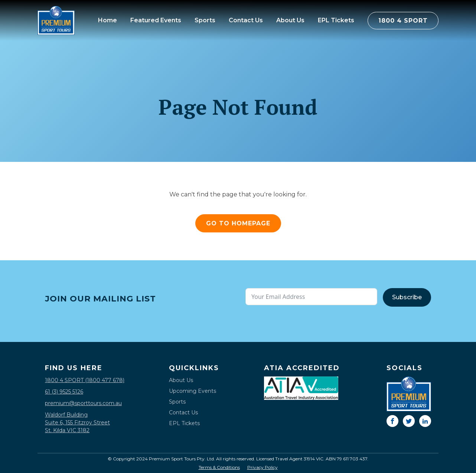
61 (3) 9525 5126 (64, 392)
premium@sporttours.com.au (83, 403)
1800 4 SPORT (403, 21)
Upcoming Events (193, 391)
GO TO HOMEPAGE (238, 223)
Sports (205, 20)
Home (107, 20)
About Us (290, 20)
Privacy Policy (263, 467)
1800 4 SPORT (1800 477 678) (85, 380)
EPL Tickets (336, 20)
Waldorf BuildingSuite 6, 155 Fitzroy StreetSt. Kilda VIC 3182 (77, 423)
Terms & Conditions (219, 467)
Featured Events (156, 20)
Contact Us (246, 20)
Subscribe (407, 297)
